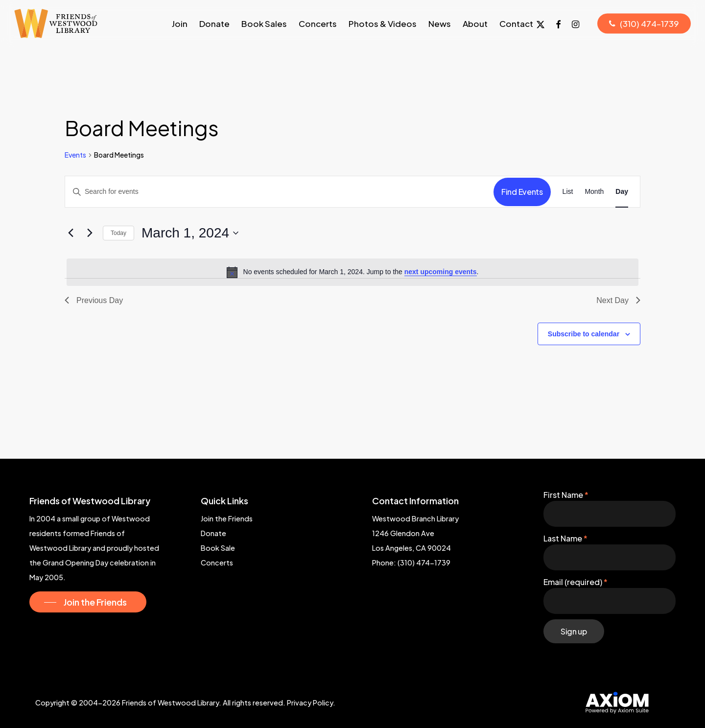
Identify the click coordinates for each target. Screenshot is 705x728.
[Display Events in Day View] (622, 192)
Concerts (217, 563)
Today (118, 233)
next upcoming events (441, 272)
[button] (88, 602)
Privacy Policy (310, 703)
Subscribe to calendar (584, 334)
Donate (213, 533)
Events (75, 155)
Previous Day (94, 300)
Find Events (522, 192)
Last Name (565, 538)
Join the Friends (227, 518)
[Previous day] (70, 233)
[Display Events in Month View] (594, 192)
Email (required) (576, 582)
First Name (566, 495)
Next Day (618, 300)
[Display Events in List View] (568, 192)
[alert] (352, 272)
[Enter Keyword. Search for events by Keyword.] (279, 192)
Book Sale (218, 548)
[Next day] (90, 233)
